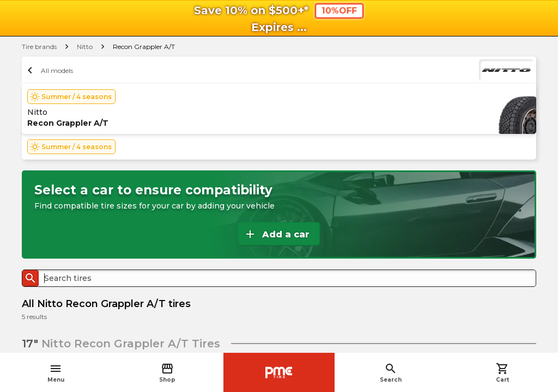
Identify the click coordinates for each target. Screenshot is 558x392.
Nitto (85, 47)
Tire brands (39, 47)
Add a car (277, 234)
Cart (502, 373)
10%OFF (339, 10)
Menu (56, 373)
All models (49, 70)
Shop (167, 373)
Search (391, 373)
